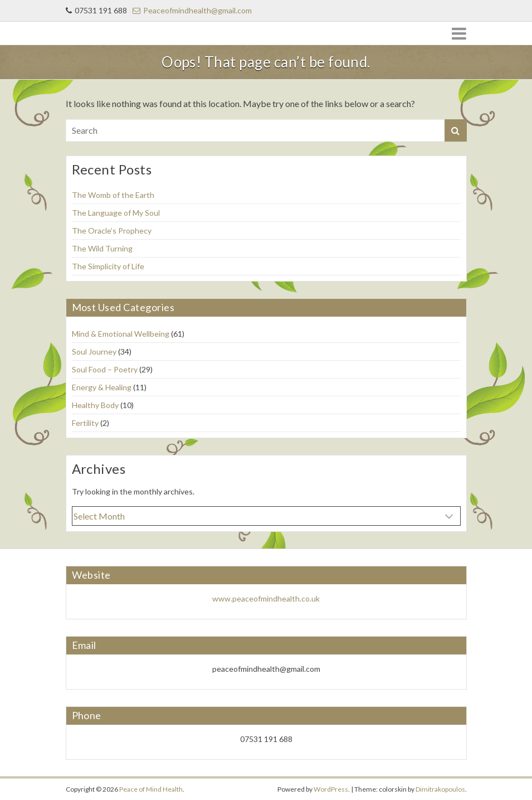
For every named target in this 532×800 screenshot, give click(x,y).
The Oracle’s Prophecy (112, 231)
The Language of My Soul (116, 213)
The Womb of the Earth (113, 195)
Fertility (85, 423)
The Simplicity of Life (108, 266)
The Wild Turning (102, 248)
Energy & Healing (102, 387)
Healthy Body (95, 405)
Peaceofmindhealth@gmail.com (192, 10)
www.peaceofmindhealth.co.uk (266, 598)
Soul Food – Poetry (105, 369)
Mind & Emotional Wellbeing (121, 334)
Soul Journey (94, 351)
